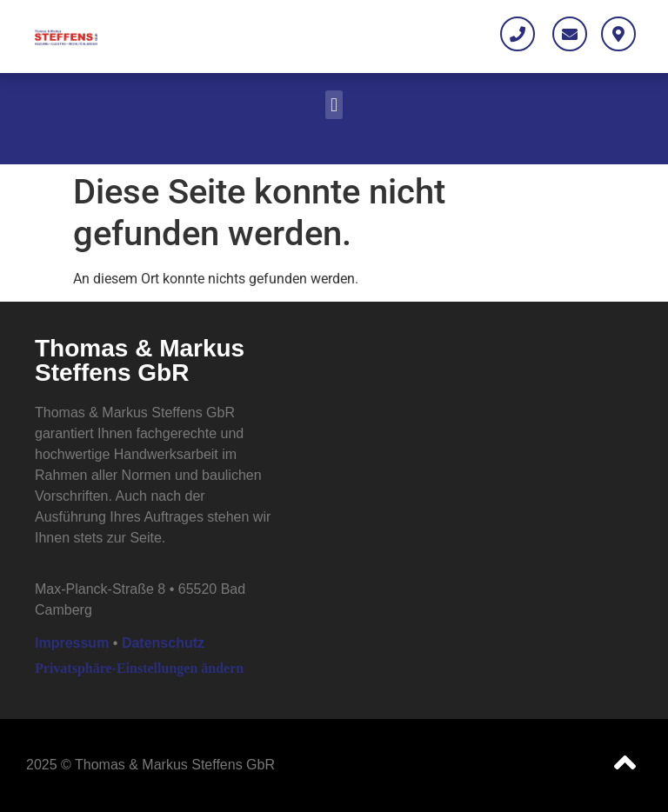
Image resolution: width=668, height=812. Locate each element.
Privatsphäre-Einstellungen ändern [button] (139, 668)
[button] (334, 105)
